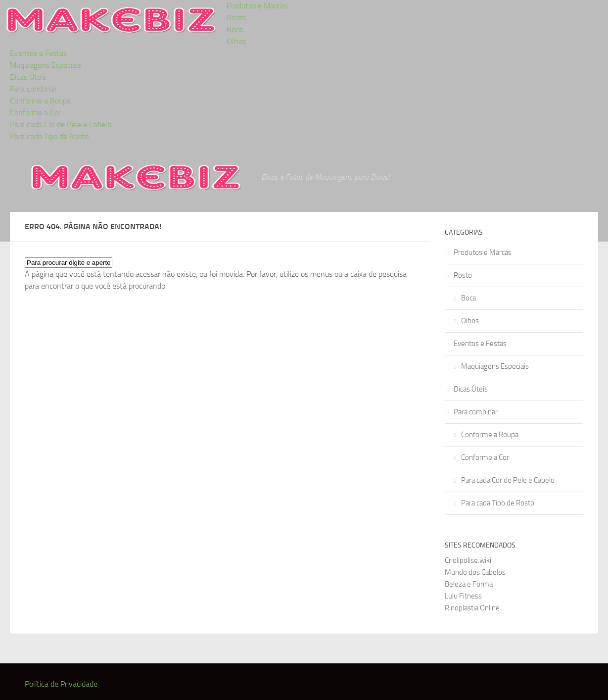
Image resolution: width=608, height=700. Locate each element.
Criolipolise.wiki (468, 560)
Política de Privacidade (61, 684)
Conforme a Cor (35, 113)
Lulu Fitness (463, 596)
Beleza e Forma (469, 584)
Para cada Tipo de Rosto (49, 136)
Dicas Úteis (28, 77)
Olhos (236, 41)
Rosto (236, 18)
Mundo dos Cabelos (475, 572)
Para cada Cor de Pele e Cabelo (61, 125)
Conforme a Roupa (40, 101)
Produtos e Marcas (257, 6)
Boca (235, 29)
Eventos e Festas (38, 53)
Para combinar (33, 89)
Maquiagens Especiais (46, 65)
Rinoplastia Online (472, 608)
